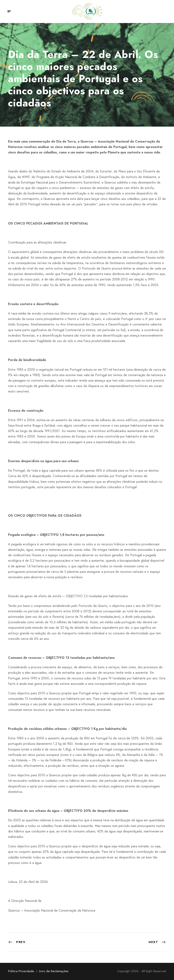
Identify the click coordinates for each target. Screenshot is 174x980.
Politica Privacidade (21, 971)
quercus (14, 45)
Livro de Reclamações (54, 971)
